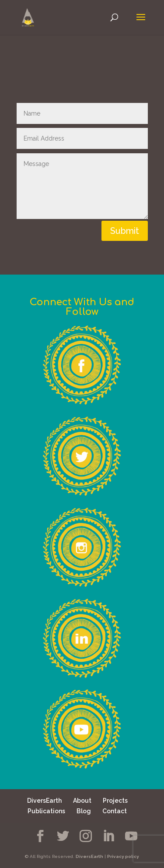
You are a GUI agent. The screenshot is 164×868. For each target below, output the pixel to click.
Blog (84, 811)
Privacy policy (123, 856)
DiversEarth (44, 801)
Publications (46, 811)
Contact (115, 811)
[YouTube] (131, 836)
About (82, 801)
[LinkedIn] (108, 836)
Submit (125, 231)
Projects (115, 801)
